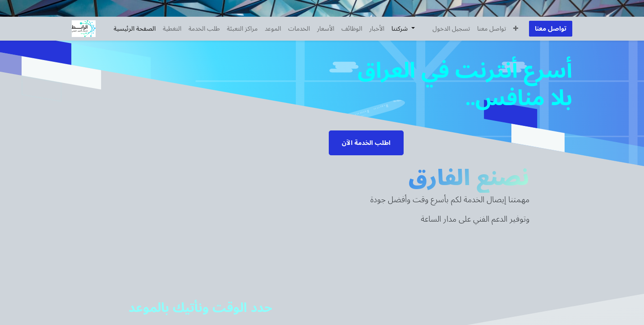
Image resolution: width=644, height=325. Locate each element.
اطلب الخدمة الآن (366, 143)
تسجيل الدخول (451, 29)
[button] (516, 29)
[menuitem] (135, 29)
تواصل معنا (551, 29)
